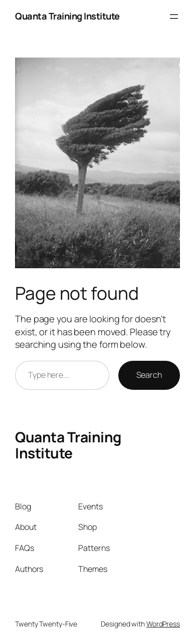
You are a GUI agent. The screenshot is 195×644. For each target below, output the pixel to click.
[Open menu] (174, 17)
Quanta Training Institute (67, 16)
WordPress (163, 624)
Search (149, 375)
